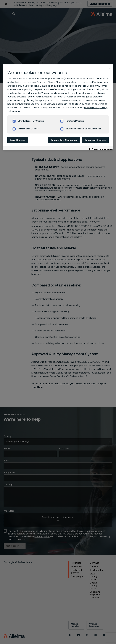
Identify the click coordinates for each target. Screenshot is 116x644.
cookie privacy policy (96, 108)
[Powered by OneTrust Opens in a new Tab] (100, 148)
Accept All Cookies (95, 140)
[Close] (110, 68)
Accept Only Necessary (64, 140)
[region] (58, 107)
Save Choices (18, 140)
